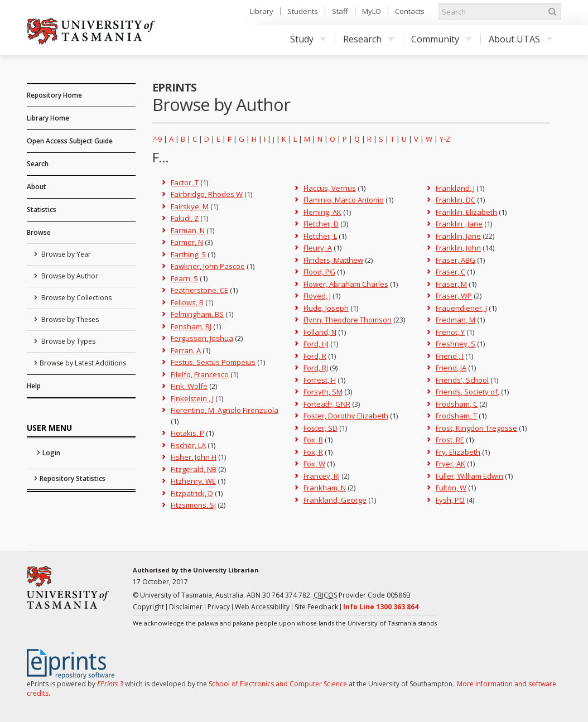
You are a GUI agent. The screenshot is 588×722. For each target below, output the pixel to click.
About (37, 187)
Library (262, 11)
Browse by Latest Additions (83, 363)
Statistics (42, 210)
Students (303, 11)
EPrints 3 (110, 684)
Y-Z (445, 139)
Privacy (219, 607)
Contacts (410, 11)
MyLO (372, 11)
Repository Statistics (73, 478)
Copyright (148, 607)
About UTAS (521, 39)
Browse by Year (65, 254)
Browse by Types (68, 341)
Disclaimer (186, 607)
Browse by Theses (69, 319)
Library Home (48, 118)
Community (442, 39)
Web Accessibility (262, 607)
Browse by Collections (76, 298)
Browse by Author (69, 276)
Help (34, 386)
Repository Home (54, 95)
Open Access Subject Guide (70, 141)
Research (369, 39)
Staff (340, 11)
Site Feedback (316, 607)
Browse (39, 232)
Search (38, 164)
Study (308, 39)
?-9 (157, 139)
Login (51, 453)
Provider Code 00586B (362, 595)
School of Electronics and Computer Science (278, 684)
